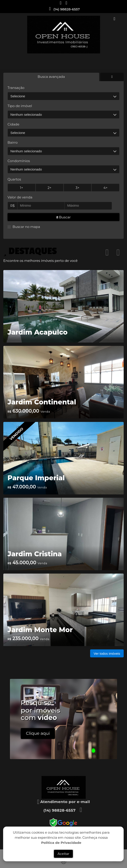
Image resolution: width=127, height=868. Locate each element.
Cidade (13, 124)
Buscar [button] (64, 217)
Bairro (13, 142)
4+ (105, 188)
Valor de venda (20, 197)
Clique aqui (38, 733)
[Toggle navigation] (115, 19)
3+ (77, 188)
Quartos (14, 179)
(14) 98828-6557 (67, 9)
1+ (21, 188)
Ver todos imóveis (107, 653)
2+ (50, 188)
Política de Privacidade (61, 842)
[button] (107, 253)
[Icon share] (61, 3)
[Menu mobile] (64, 35)
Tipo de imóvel (20, 106)
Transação (16, 88)
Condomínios (19, 161)
